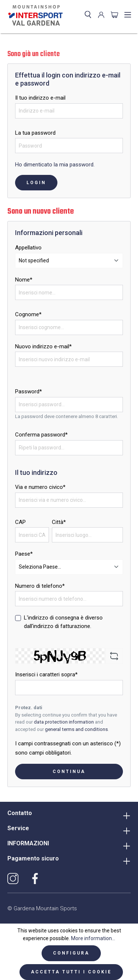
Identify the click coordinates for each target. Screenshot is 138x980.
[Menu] (128, 15)
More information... (93, 938)
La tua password (35, 133)
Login (36, 183)
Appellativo (28, 248)
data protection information (64, 722)
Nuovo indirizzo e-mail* (43, 346)
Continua (69, 772)
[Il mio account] (101, 15)
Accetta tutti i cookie (71, 972)
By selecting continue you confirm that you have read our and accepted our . (66, 722)
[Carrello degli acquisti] (114, 15)
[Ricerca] (88, 15)
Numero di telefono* (40, 586)
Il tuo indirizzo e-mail (40, 98)
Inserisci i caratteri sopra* (46, 674)
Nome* (24, 280)
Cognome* (28, 314)
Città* (59, 522)
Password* (29, 391)
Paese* (24, 554)
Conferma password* (41, 435)
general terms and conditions (76, 729)
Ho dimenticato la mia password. (55, 165)
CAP (20, 522)
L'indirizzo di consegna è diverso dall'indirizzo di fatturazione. (63, 622)
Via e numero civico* (40, 487)
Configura (71, 953)
